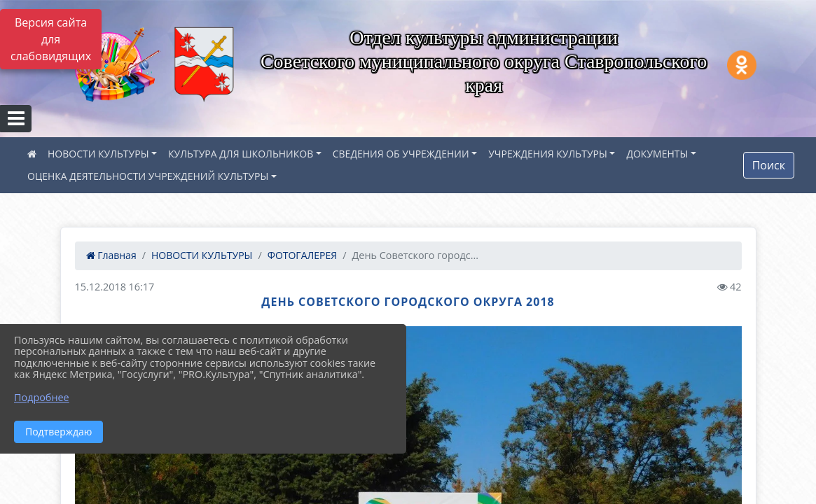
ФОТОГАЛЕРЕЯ (302, 255)
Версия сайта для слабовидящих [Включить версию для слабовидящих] (51, 39)
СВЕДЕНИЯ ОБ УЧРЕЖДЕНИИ (401, 154)
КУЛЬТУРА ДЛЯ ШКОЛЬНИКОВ (241, 154)
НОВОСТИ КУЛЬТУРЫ (98, 154)
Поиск (769, 165)
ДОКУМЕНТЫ (657, 154)
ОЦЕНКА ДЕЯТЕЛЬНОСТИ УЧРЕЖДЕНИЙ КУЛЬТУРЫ (148, 176)
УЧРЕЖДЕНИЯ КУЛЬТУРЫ (548, 154)
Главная (111, 255)
